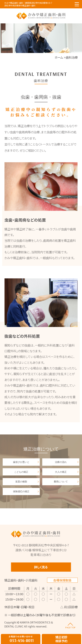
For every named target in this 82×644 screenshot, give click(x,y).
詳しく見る (41, 567)
